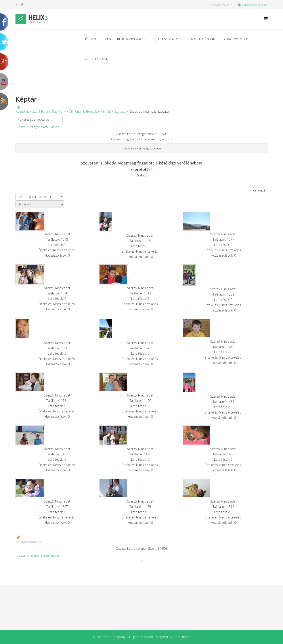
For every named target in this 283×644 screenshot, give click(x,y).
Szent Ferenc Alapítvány (123, 39)
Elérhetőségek (96, 59)
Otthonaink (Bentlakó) (84, 111)
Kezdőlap (23, 111)
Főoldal (90, 39)
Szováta (120, 111)
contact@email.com (255, 5)
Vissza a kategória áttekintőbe (38, 127)
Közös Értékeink (201, 39)
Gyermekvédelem (235, 39)
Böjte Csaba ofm (165, 39)
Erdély (107, 111)
